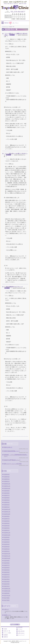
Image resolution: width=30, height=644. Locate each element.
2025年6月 (7, 498)
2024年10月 (7, 514)
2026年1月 (7, 481)
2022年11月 (7, 556)
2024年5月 (7, 521)
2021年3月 (7, 584)
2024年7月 (7, 519)
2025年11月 (7, 486)
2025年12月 (7, 484)
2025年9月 (7, 491)
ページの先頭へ (15, 625)
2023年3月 (7, 547)
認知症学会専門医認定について (12, 460)
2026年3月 (7, 477)
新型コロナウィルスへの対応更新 (13, 464)
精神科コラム (7, 615)
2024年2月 (7, 528)
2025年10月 (7, 488)
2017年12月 (7, 596)
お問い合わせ (21, 633)
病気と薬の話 (21, 631)
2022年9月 (7, 561)
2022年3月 (7, 572)
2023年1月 (7, 551)
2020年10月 (7, 591)
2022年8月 (7, 563)
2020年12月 (7, 589)
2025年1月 (7, 507)
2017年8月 (7, 600)
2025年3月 (7, 502)
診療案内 (6, 635)
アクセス (20, 629)
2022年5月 (7, 568)
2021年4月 (7, 582)
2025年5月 (7, 500)
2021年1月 (7, 586)
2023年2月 (7, 549)
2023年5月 (7, 542)
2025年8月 (7, 493)
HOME (5, 629)
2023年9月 (7, 537)
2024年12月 (7, 509)
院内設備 (20, 627)
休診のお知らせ (8, 447)
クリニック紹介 (7, 633)
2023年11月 (7, 533)
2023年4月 (7, 544)
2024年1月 (7, 530)
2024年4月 (7, 523)
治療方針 (6, 637)
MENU (11, 23)
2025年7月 (7, 495)
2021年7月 (7, 577)
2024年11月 (7, 512)
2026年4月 (7, 474)
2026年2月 (7, 479)
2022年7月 (7, 565)
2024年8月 (7, 516)
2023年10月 (7, 535)
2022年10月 (7, 558)
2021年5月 (7, 579)
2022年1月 (7, 575)
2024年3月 (7, 526)
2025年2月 (7, 505)
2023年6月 (7, 540)
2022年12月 (7, 554)
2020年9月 (7, 593)
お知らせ (6, 609)
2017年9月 (7, 598)
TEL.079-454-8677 (18, 12)
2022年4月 (7, 570)
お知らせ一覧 (7, 631)
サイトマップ (21, 635)
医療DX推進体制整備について (12, 451)
